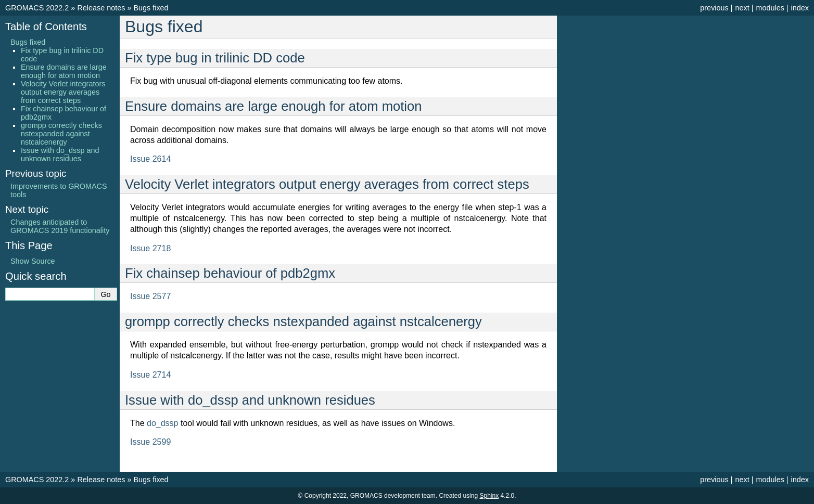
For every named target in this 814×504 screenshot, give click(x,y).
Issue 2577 (150, 296)
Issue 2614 (150, 159)
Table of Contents (46, 27)
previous (714, 8)
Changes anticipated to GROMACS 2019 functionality (60, 226)
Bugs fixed (151, 8)
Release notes (101, 8)
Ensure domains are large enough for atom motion (64, 71)
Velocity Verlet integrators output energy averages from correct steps (63, 92)
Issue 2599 (150, 442)
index (800, 8)
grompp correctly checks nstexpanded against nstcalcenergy (61, 134)
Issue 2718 (150, 248)
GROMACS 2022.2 (37, 8)
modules (770, 8)
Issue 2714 (150, 375)
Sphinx (489, 496)
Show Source (33, 261)
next (742, 8)
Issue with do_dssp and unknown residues (60, 154)
